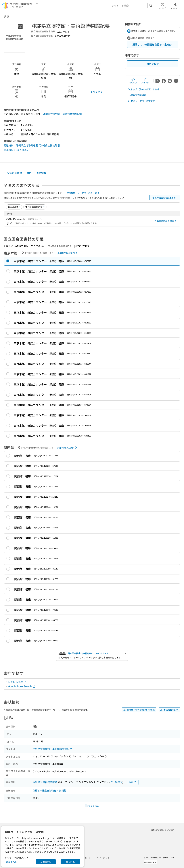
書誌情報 (41, 173)
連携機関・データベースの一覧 (83, 193)
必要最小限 (46, 862)
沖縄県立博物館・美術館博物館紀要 (63, 114)
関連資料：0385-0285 (16, 150)
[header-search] (132, 6)
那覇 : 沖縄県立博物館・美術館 (50, 790)
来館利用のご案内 (68, 253)
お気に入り (133, 81)
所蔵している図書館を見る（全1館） (153, 44)
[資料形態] (35, 207)
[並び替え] (14, 207)
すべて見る (96, 92)
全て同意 (70, 862)
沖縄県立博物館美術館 (45, 782)
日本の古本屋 (17, 682)
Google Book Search (22, 686)
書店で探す (153, 64)
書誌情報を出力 (137, 95)
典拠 (133, 782)
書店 (29, 173)
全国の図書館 (15, 173)
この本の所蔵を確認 (166, 221)
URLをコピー (146, 81)
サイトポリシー (104, 858)
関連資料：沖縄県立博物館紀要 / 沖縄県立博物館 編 (32, 145)
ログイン (175, 6)
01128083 (116, 782)
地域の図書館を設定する (166, 198)
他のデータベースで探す (141, 101)
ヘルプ (163, 6)
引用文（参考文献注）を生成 (143, 89)
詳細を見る (11, 862)
